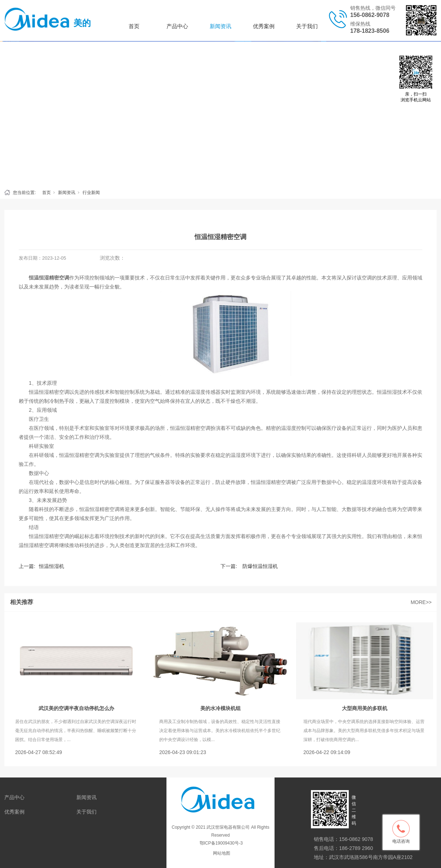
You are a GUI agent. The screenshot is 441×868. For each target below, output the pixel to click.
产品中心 (177, 26)
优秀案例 (264, 26)
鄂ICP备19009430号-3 (220, 843)
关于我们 (307, 26)
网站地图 (222, 853)
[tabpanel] (220, 113)
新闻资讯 (220, 26)
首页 (134, 26)
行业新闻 (91, 193)
